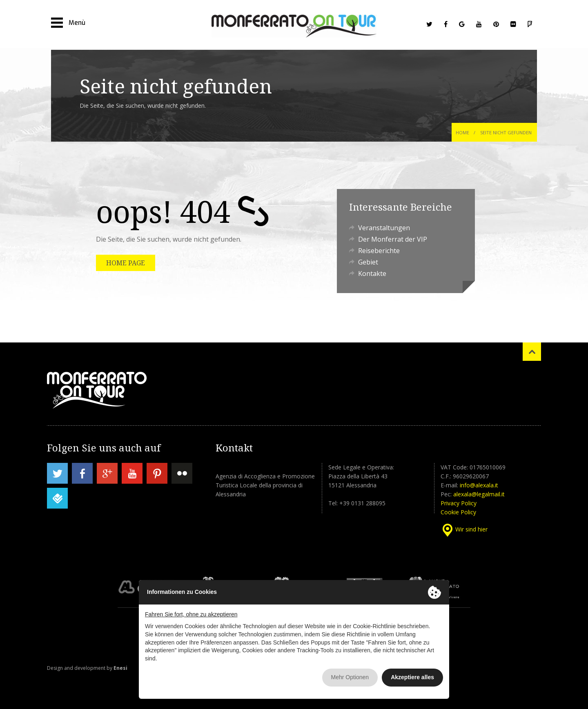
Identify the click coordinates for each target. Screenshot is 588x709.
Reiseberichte (379, 251)
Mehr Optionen (350, 677)
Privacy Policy (459, 503)
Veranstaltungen (384, 228)
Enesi (120, 668)
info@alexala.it (479, 485)
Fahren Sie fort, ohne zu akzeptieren (191, 614)
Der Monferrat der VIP (393, 239)
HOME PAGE (126, 263)
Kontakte (372, 273)
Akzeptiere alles (412, 677)
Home (462, 132)
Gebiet (368, 262)
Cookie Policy (458, 512)
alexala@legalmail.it (479, 494)
